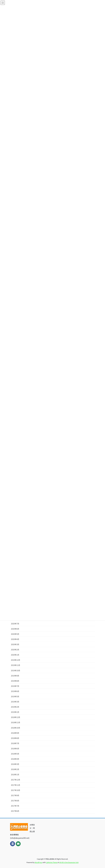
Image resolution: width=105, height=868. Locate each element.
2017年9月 (15, 795)
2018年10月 (16, 728)
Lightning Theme (52, 862)
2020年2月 (15, 650)
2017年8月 (15, 801)
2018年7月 (15, 743)
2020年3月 (15, 644)
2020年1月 (15, 655)
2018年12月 (16, 717)
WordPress (39, 862)
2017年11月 (16, 785)
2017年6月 (15, 811)
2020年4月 (15, 639)
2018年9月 (15, 733)
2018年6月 (15, 749)
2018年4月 (15, 759)
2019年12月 (16, 660)
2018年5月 (15, 754)
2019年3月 (15, 702)
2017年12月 (16, 780)
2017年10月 (16, 790)
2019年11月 (16, 665)
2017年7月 (15, 806)
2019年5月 (15, 696)
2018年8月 (15, 738)
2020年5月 (15, 634)
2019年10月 (16, 670)
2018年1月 (15, 774)
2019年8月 (15, 681)
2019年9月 (15, 676)
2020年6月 (15, 629)
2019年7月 (15, 686)
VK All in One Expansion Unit (69, 862)
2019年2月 (15, 707)
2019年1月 (15, 712)
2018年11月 (16, 722)
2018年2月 (15, 769)
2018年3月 (15, 764)
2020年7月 (15, 624)
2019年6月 (15, 691)
